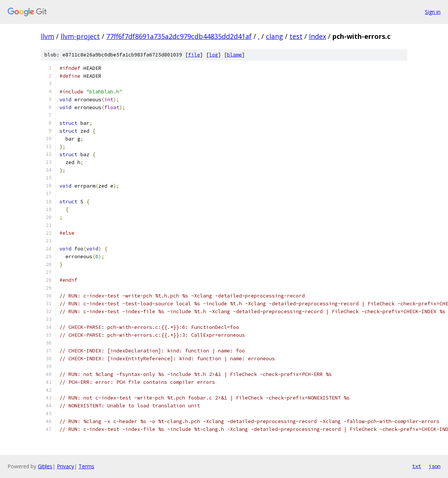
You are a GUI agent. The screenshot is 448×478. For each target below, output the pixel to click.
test (296, 36)
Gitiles (45, 466)
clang (274, 36)
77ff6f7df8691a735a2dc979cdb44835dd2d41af (179, 36)
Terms (86, 466)
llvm (47, 36)
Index (317, 36)
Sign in (433, 12)
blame (234, 55)
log (214, 55)
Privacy (65, 466)
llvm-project (80, 36)
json (435, 466)
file (194, 55)
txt (417, 466)
